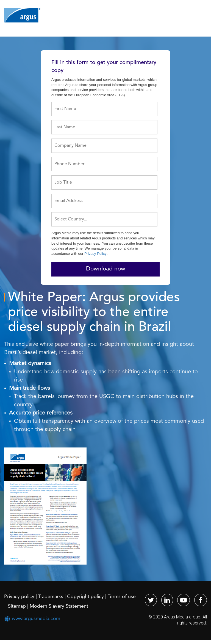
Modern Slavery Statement (59, 606)
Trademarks (51, 597)
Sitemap (17, 606)
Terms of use (122, 597)
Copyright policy (85, 597)
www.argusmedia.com (36, 619)
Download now (106, 269)
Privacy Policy (95, 254)
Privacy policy (19, 597)
